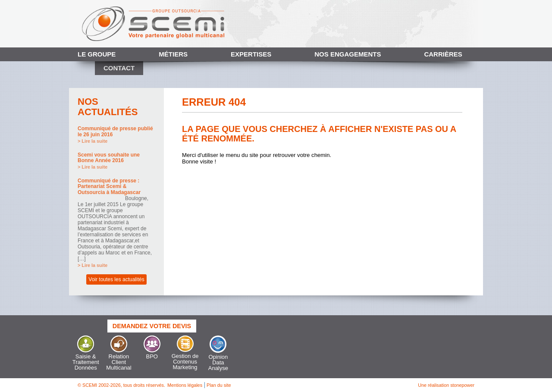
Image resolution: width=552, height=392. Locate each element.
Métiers (173, 54)
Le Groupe (97, 54)
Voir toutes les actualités (116, 279)
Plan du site (219, 385)
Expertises (251, 54)
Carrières (443, 54)
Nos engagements (348, 54)
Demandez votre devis (152, 326)
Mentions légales (185, 385)
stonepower (462, 385)
